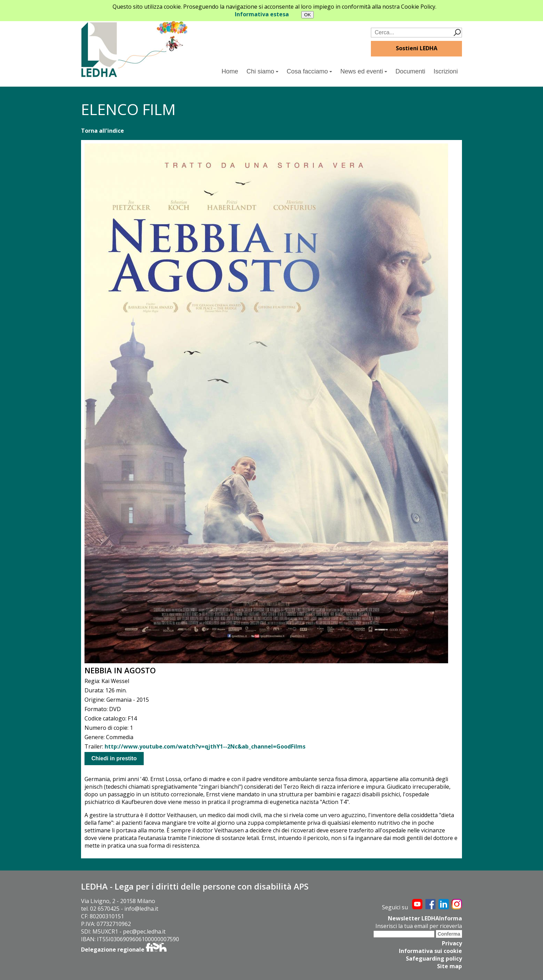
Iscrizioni (446, 71)
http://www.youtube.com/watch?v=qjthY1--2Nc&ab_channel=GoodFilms (205, 746)
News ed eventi (364, 71)
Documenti (410, 71)
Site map (449, 966)
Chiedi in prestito (114, 758)
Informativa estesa (262, 14)
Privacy (452, 943)
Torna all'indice (103, 131)
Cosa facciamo (309, 71)
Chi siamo (262, 71)
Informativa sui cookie (430, 951)
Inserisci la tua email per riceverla (419, 926)
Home (230, 71)
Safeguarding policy (434, 959)
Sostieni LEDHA (417, 48)
